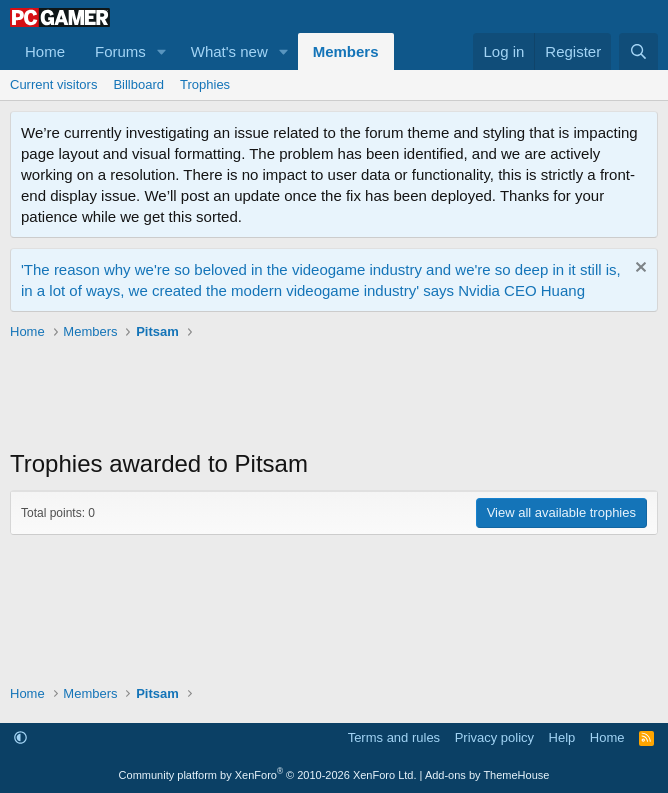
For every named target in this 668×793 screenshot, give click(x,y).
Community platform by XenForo (268, 775)
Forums (120, 51)
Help (562, 737)
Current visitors (53, 84)
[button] (162, 51)
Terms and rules (394, 737)
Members (346, 51)
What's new (229, 51)
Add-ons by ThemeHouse (487, 775)
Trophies (205, 84)
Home (45, 51)
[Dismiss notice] (638, 269)
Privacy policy (494, 737)
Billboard (138, 84)
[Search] (638, 51)
